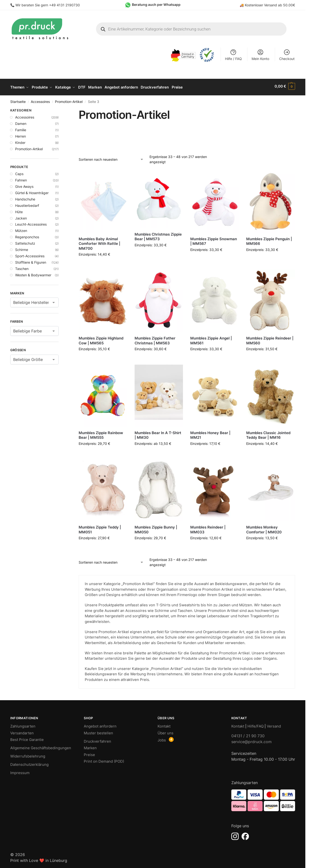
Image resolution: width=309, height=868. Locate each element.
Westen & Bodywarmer (33, 273)
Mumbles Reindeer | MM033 (208, 528)
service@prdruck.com (251, 740)
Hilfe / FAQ (233, 55)
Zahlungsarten (23, 725)
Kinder (20, 141)
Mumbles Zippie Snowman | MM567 (214, 240)
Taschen (22, 267)
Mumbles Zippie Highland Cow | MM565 (101, 339)
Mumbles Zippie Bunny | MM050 (156, 528)
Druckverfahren (97, 740)
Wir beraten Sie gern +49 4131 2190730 (48, 5)
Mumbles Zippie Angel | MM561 (211, 339)
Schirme (22, 248)
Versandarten (22, 731)
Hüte (19, 210)
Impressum (20, 771)
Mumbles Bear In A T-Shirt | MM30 (158, 434)
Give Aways (24, 185)
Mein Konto (260, 55)
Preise (89, 753)
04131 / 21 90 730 (248, 734)
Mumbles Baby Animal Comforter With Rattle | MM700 (99, 242)
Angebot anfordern (100, 725)
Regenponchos (27, 235)
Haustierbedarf (27, 204)
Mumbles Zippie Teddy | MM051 (100, 528)
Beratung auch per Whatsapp (156, 5)
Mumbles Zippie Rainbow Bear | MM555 (101, 434)
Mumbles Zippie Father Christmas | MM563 (155, 339)
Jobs (162, 739)
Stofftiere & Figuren (31, 261)
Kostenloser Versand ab (264, 5)
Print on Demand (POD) (104, 760)
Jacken (21, 216)
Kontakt (164, 725)
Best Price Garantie (27, 738)
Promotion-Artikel (69, 100)
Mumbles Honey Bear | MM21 (210, 434)
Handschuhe (25, 197)
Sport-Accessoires (30, 254)
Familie (21, 128)
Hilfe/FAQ (256, 725)
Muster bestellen (98, 731)
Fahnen (21, 179)
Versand (274, 725)
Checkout (287, 55)
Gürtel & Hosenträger (32, 191)
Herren (21, 135)
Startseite (18, 100)
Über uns (165, 731)
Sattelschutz (25, 242)
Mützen (21, 229)
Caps (19, 172)
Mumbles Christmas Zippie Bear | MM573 (158, 235)
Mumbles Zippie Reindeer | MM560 (270, 339)
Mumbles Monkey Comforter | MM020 (264, 528)
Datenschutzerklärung (29, 763)
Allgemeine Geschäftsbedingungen (41, 746)
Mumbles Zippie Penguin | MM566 (269, 240)
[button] (285, 86)
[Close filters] (60, 110)
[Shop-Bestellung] (111, 158)
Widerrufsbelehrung (28, 755)
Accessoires (40, 100)
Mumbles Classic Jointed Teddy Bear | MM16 (268, 434)
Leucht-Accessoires (31, 223)
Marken (90, 746)
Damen (21, 122)
